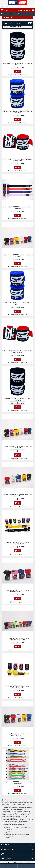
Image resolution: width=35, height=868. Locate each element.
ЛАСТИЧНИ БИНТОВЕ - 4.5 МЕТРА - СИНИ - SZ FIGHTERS (17, 303)
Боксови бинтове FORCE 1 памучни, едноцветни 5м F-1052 (17, 495)
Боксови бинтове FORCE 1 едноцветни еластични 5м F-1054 (17, 735)
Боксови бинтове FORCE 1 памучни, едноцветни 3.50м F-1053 (17, 447)
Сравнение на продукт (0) (16, 23)
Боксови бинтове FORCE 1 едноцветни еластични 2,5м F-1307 (17, 543)
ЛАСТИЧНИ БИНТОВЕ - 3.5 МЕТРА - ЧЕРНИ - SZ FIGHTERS (17, 64)
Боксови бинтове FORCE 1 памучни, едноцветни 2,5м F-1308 (17, 208)
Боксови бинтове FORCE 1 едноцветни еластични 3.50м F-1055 (17, 639)
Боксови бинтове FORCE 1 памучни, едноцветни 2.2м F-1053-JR (17, 256)
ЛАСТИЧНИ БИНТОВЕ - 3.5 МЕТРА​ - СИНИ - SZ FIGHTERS (17, 112)
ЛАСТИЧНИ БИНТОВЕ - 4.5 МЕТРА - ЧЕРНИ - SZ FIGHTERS (17, 399)
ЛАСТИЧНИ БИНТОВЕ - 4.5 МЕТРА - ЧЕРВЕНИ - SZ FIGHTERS (18, 351)
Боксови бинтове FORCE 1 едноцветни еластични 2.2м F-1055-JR (17, 591)
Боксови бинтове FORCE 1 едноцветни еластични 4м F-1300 (17, 687)
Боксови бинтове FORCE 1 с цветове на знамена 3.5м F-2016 (17, 783)
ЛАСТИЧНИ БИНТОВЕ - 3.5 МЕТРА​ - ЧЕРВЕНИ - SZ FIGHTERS (18, 160)
